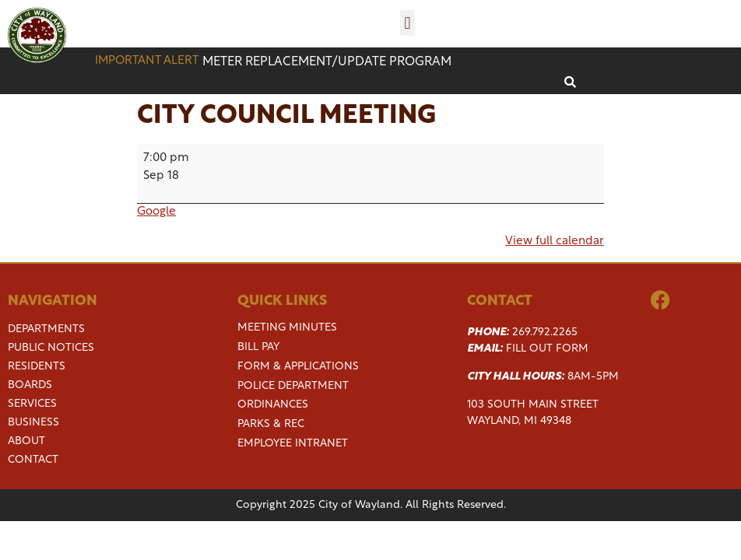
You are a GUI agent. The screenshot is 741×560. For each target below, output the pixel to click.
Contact (33, 460)
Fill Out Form (547, 349)
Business (33, 423)
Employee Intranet (293, 444)
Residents (37, 367)
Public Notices (51, 348)
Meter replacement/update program (327, 62)
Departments (46, 330)
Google (156, 212)
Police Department (293, 386)
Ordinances (273, 405)
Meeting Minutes (287, 328)
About (26, 442)
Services (32, 404)
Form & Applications (298, 367)
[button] (407, 23)
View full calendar (555, 241)
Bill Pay (258, 347)
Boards (30, 386)
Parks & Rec (271, 424)
